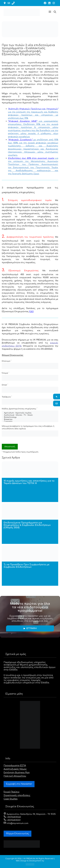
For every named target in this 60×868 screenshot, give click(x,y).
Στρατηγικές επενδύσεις (17, 795)
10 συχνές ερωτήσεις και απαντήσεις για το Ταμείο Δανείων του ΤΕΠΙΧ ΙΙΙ (29, 482)
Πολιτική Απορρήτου (15, 776)
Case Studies (11, 799)
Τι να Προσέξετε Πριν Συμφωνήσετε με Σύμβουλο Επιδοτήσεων (27, 566)
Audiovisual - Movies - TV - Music (30, 415)
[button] (50, 12)
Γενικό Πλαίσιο (12, 792)
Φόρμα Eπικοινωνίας (18, 834)
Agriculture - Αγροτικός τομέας (30, 413)
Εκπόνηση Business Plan (17, 773)
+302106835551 (12, 820)
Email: (5, 385)
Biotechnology (30, 417)
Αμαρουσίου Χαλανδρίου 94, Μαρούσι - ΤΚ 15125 (30, 814)
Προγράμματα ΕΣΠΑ (15, 766)
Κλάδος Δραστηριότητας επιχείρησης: (20, 409)
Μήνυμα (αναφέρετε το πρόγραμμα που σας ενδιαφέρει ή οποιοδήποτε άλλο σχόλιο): (28, 427)
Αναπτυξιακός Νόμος (15, 769)
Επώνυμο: (7, 361)
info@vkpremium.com (16, 823)
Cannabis (30, 422)
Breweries (30, 420)
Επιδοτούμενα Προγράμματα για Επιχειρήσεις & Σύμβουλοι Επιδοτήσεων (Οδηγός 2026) (27, 525)
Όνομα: (5, 373)
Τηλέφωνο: (7, 397)
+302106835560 (12, 817)
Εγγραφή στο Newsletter (19, 784)
